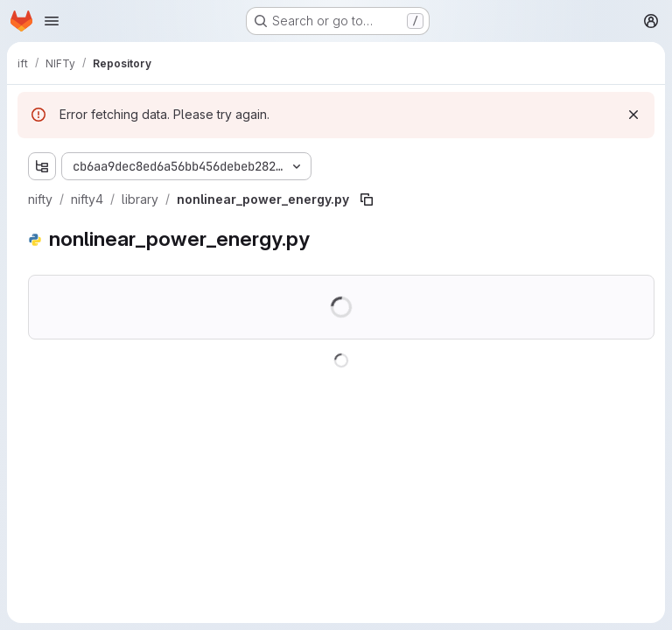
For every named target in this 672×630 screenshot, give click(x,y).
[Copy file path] (367, 199)
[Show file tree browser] (42, 166)
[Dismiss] (633, 115)
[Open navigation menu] (52, 21)
